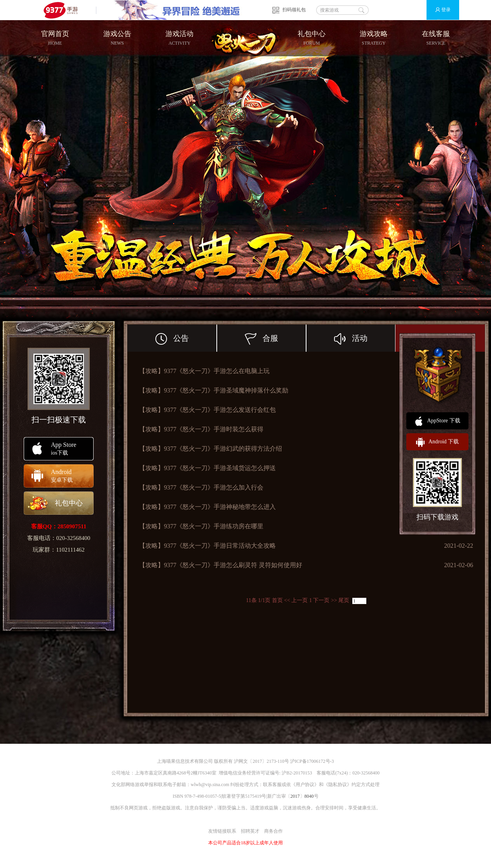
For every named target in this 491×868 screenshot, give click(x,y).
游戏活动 (179, 38)
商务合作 (273, 831)
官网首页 (55, 38)
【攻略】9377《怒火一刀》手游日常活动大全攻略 (207, 546)
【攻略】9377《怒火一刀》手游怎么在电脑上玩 (204, 371)
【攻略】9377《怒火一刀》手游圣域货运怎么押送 (207, 468)
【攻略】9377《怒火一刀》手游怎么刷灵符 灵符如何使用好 (221, 565)
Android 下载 (437, 442)
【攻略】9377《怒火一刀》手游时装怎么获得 (201, 429)
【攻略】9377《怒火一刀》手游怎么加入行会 (201, 487)
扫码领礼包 (294, 10)
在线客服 (436, 38)
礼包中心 (312, 38)
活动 (365, 338)
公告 (186, 338)
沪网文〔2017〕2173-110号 (261, 761)
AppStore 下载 (437, 421)
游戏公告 (117, 38)
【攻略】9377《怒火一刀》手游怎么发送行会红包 (207, 410)
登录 (440, 10)
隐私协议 (338, 785)
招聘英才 (250, 831)
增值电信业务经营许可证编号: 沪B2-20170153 (265, 773)
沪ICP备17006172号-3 (312, 761)
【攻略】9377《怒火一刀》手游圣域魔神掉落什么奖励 (214, 390)
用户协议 (305, 785)
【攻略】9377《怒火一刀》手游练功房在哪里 (201, 526)
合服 (275, 338)
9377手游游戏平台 (64, 10)
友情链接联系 (222, 831)
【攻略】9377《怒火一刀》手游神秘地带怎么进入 (207, 507)
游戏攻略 (374, 38)
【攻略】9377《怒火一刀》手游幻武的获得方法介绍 (211, 449)
